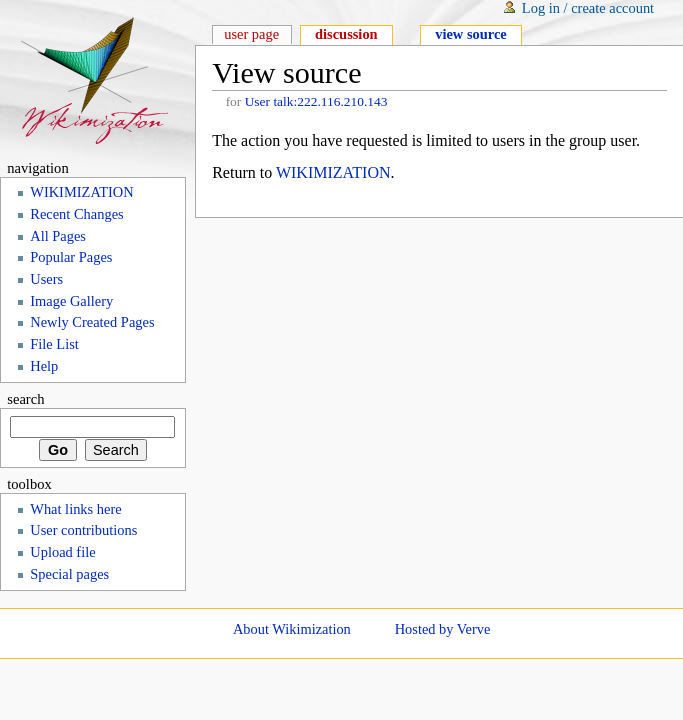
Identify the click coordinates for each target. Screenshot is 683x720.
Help (44, 366)
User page (251, 34)
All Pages (58, 236)
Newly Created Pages (92, 322)
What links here (75, 509)
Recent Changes (76, 214)
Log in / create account (588, 8)
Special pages (69, 574)
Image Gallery (71, 301)
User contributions (83, 530)
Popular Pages (71, 257)
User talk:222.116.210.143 (316, 101)
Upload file (62, 552)
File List (54, 344)
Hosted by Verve (443, 629)
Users (46, 279)
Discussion (346, 34)
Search (25, 399)
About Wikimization (292, 629)
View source (471, 34)
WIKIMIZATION (333, 172)
